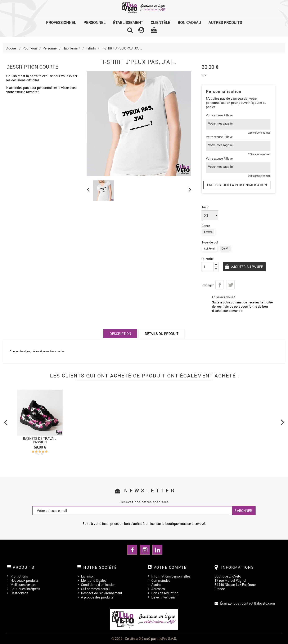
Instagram (145, 550)
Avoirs (156, 585)
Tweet (230, 285)
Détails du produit (162, 334)
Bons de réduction (165, 593)
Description (120, 334)
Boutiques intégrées (25, 589)
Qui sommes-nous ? (96, 589)
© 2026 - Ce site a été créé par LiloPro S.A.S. (144, 638)
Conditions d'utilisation (98, 585)
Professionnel (61, 22)
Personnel (94, 22)
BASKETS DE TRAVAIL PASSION (40, 440)
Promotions (19, 576)
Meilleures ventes (23, 585)
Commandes (161, 580)
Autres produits (225, 22)
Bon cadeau (189, 22)
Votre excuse (214, 115)
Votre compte (170, 567)
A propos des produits (97, 597)
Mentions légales (94, 580)
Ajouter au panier (247, 267)
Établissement (128, 22)
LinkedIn (157, 550)
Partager (220, 285)
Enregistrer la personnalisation (237, 185)
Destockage (19, 593)
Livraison (88, 576)
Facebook (132, 550)
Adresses (158, 589)
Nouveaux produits (24, 580)
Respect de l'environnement (102, 593)
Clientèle (160, 22)
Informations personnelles (171, 576)
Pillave (228, 115)
